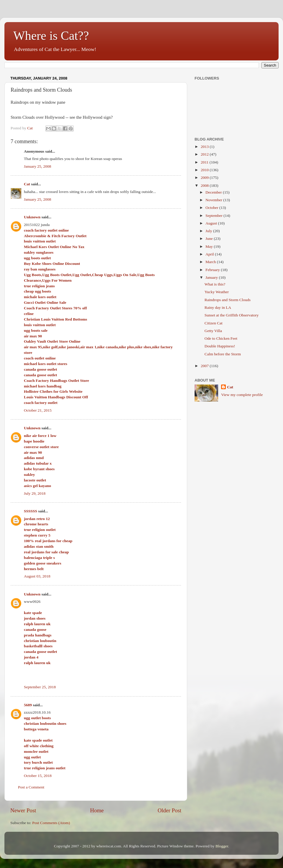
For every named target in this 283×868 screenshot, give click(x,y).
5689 (28, 705)
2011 (205, 162)
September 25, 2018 (40, 687)
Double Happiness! (220, 346)
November (214, 200)
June (210, 239)
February (213, 270)
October (212, 208)
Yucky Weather (217, 292)
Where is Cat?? (51, 36)
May (210, 246)
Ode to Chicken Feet (221, 338)
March (211, 262)
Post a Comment (31, 787)
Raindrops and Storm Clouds (228, 300)
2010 (205, 170)
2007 (205, 366)
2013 (205, 147)
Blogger (222, 846)
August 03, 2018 (37, 576)
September (214, 216)
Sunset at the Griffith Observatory (232, 315)
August (212, 223)
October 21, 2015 (38, 410)
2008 (205, 185)
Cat (27, 184)
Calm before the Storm (223, 354)
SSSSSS (31, 511)
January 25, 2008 (38, 166)
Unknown (32, 217)
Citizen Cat (214, 323)
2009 (205, 178)
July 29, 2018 (35, 493)
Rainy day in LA (218, 307)
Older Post (170, 810)
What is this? (215, 284)
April (210, 254)
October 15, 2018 (38, 776)
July (209, 231)
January (212, 277)
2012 (205, 154)
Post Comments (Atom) (51, 823)
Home (97, 810)
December (214, 192)
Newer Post (23, 810)
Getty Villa (213, 331)
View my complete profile (242, 395)
